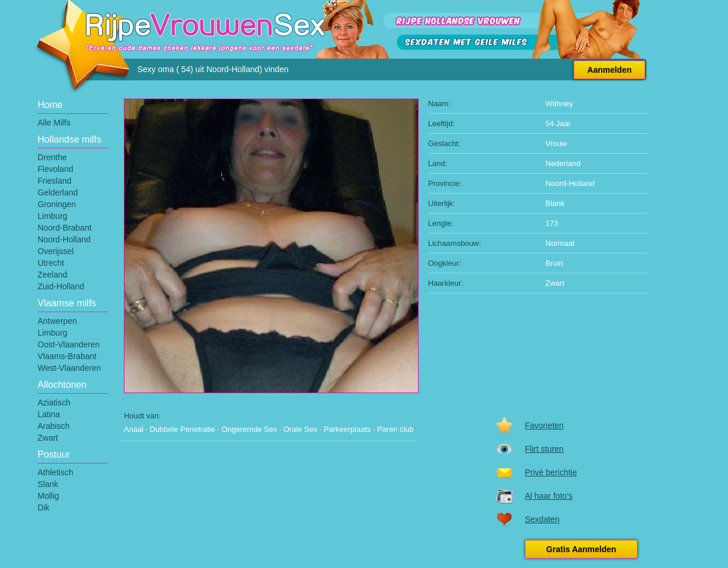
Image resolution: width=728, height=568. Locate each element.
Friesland (55, 181)
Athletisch (55, 472)
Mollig (48, 496)
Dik (43, 508)
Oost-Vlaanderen (69, 344)
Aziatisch (54, 403)
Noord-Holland (64, 239)
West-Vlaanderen (69, 368)
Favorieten (544, 425)
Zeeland (53, 275)
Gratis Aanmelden (581, 549)
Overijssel (55, 251)
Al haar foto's (549, 496)
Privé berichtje (551, 472)
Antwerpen (57, 321)
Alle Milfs (54, 123)
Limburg (53, 216)
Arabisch (53, 426)
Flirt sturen (544, 449)
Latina (49, 414)
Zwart (48, 438)
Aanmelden (609, 70)
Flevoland (55, 169)
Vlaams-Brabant (67, 356)
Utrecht (51, 263)
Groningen (57, 204)
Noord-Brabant (65, 228)
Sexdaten (542, 519)
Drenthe (52, 157)
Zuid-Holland (61, 286)
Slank (48, 484)
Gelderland (58, 192)
